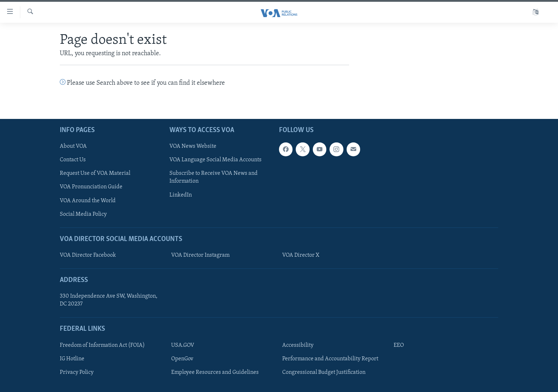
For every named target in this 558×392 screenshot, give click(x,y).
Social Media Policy (83, 214)
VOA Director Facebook (88, 255)
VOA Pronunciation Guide (91, 187)
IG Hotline (72, 359)
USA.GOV (183, 345)
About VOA (73, 146)
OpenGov (182, 359)
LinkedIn (181, 195)
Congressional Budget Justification (324, 372)
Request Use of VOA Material (95, 173)
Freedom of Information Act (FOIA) (102, 345)
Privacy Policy (77, 372)
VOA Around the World (88, 200)
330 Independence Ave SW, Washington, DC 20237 (109, 300)
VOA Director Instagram (200, 255)
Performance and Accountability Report (330, 359)
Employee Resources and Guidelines (215, 372)
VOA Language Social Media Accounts (215, 160)
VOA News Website (193, 146)
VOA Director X (301, 255)
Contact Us (73, 160)
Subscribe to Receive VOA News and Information (214, 177)
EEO (399, 345)
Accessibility (298, 345)
